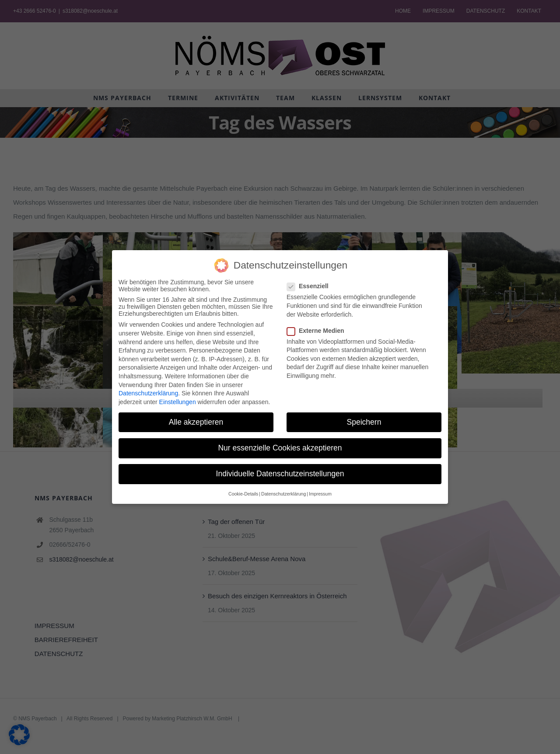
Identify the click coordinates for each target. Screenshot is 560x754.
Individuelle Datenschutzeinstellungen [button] (280, 474)
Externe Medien (319, 331)
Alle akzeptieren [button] (196, 422)
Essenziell (311, 286)
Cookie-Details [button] (243, 494)
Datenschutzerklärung (148, 393)
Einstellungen (178, 402)
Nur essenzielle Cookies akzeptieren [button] (280, 448)
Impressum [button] (320, 494)
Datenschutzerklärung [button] (283, 494)
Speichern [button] (364, 422)
